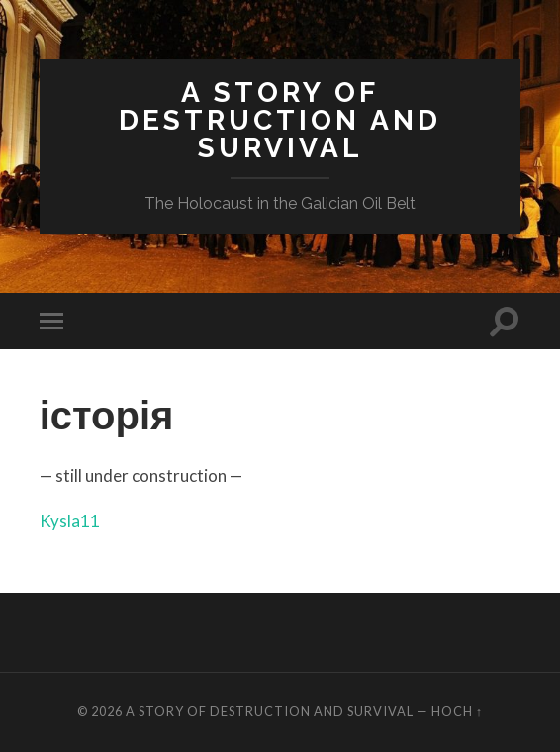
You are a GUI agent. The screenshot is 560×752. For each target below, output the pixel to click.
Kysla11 (70, 521)
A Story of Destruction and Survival (280, 120)
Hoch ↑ (457, 711)
